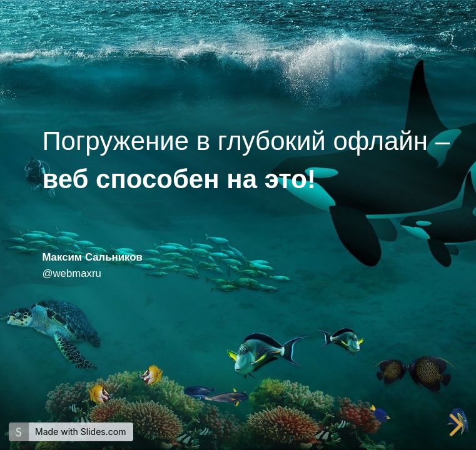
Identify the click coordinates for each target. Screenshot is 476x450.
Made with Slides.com (80, 432)
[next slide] (458, 425)
